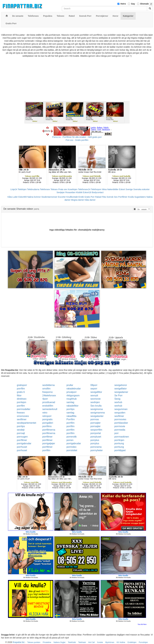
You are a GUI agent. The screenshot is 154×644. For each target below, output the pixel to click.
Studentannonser (49, 197)
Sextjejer (61, 192)
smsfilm (46, 389)
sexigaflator (120, 389)
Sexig (117, 399)
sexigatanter (97, 416)
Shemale (145, 4)
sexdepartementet (26, 423)
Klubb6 (79, 192)
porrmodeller (24, 409)
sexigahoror (121, 385)
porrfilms (47, 426)
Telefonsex (45, 189)
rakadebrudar (74, 389)
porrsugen (22, 437)
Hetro (123, 4)
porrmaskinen (122, 437)
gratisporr (22, 385)
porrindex (72, 447)
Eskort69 (22, 197)
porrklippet (120, 450)
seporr (94, 389)
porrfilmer (48, 437)
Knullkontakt (72, 197)
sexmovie (95, 399)
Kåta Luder (13, 197)
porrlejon (22, 402)
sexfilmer (119, 416)
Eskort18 (87, 192)
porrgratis (48, 419)
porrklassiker (121, 423)
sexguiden (120, 413)
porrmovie (120, 426)
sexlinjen (95, 402)
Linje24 (14, 189)
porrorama (96, 447)
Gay (133, 4)
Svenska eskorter (142, 189)
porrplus (95, 440)
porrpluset (96, 437)
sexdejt (21, 430)
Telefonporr (96, 189)
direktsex (22, 399)
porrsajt (21, 433)
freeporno (48, 392)
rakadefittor (72, 406)
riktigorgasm (73, 395)
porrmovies (120, 419)
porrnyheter (97, 450)
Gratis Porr (89, 197)
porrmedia (120, 430)
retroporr (47, 416)
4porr (45, 399)
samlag (70, 402)
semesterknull (50, 409)
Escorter (62, 197)
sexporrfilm (96, 430)
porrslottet (72, 450)
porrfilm (21, 389)
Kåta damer (90, 200)
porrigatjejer (49, 443)
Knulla (131, 197)
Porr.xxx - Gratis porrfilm (77, 140)
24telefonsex (49, 395)
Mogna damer (77, 200)
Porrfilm (71, 419)
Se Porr (118, 395)
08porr (94, 385)
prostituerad (49, 402)
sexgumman (121, 409)
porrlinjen (119, 440)
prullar (70, 385)
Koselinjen (73, 189)
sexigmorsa (97, 409)
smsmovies (23, 416)
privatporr (72, 392)
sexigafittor (96, 392)
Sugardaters (140, 197)
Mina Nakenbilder (110, 189)
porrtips (70, 409)
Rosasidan (70, 192)
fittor (19, 395)
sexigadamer (121, 392)
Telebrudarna (33, 189)
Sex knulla (96, 406)
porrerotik (72, 437)
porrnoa (95, 419)
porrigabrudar (24, 443)
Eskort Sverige (126, 189)
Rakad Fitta (101, 197)
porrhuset (22, 447)
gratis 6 (21, 392)
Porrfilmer (123, 197)
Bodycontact (98, 192)
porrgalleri (48, 423)
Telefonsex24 (84, 189)
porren (70, 440)
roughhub (72, 399)
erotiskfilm (48, 406)
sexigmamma (98, 413)
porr (116, 433)
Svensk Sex (112, 197)
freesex (21, 413)
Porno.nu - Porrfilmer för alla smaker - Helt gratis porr (77, 137)
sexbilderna (49, 385)
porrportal (95, 433)
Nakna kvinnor (34, 197)
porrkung (119, 443)
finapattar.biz (19, 642)
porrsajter (95, 423)
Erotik (81, 197)
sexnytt (94, 395)
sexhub (118, 402)
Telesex (54, 189)
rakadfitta (71, 416)
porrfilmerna (49, 430)
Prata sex (63, 189)
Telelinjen (22, 189)
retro (45, 413)
